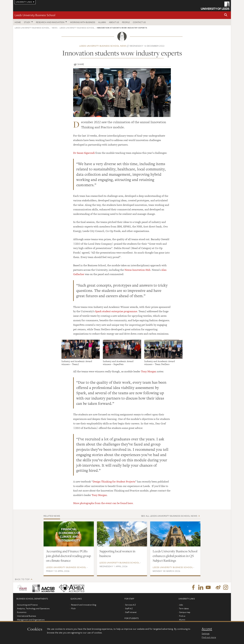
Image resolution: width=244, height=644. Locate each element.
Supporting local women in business (117, 553)
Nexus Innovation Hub (137, 270)
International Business (27, 616)
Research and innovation (50, 22)
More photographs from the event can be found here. (103, 503)
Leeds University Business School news (103, 46)
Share (81, 64)
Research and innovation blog (84, 605)
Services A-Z (130, 605)
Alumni (102, 22)
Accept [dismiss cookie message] (207, 629)
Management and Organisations (31, 620)
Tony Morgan (149, 371)
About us (114, 22)
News (55, 28)
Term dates (184, 608)
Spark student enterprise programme (116, 311)
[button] (226, 15)
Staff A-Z (129, 608)
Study (27, 22)
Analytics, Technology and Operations (33, 608)
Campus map (185, 612)
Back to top (22, 579)
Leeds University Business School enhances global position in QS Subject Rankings (175, 556)
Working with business (83, 22)
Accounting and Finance (27, 605)
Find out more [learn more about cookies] (209, 637)
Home (18, 22)
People (126, 22)
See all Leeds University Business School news (169, 516)
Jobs (181, 605)
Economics (22, 612)
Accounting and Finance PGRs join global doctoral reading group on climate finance (68, 556)
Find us (182, 616)
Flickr (73, 608)
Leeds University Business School (35, 15)
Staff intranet (131, 612)
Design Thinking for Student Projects (114, 482)
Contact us (139, 22)
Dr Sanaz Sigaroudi (84, 153)
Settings (206, 633)
